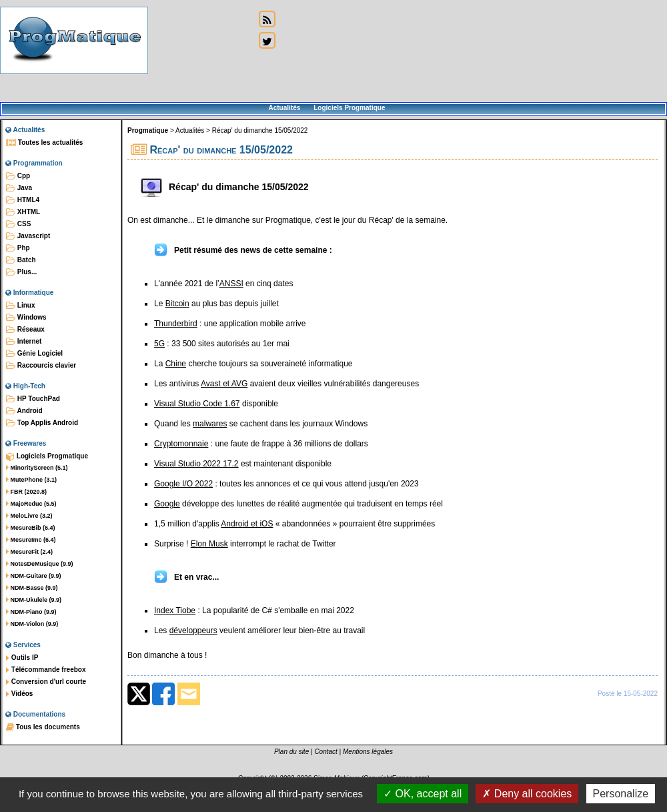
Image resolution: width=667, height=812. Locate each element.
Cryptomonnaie (181, 444)
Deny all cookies (527, 794)
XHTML (23, 212)
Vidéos (19, 694)
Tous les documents (43, 727)
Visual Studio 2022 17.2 (196, 464)
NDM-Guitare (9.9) (34, 576)
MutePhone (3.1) (31, 480)
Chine (176, 364)
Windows (26, 318)
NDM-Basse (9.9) (32, 588)
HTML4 (23, 200)
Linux (20, 306)
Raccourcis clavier (41, 366)
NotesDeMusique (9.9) (40, 564)
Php (18, 248)
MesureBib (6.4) (31, 528)
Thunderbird (176, 324)
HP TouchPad (33, 399)
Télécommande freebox (46, 670)
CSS (18, 224)
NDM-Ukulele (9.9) (34, 600)
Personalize (621, 794)
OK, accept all (423, 794)
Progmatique (148, 130)
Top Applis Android (42, 423)
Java (19, 188)
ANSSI (231, 284)
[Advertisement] (201, 52)
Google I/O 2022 (183, 484)
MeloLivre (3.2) (29, 516)
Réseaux (25, 330)
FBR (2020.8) (26, 492)
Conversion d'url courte (46, 682)
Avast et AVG (224, 384)
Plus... (21, 272)
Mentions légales (368, 752)
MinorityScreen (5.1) (37, 468)
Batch (21, 260)
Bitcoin (177, 304)
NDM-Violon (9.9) (32, 624)
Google (167, 504)
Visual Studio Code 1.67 (197, 404)
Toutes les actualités (44, 143)
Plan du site (291, 752)
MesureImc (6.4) (31, 540)
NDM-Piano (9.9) (31, 612)
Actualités (284, 108)
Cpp (18, 176)
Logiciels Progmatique (349, 108)
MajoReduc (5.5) (31, 504)
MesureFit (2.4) (29, 552)
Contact (325, 752)
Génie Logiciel (34, 354)
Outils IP (22, 658)
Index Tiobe (175, 611)
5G (159, 344)
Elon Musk (209, 544)
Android (24, 411)
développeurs (193, 631)
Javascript (28, 236)
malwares (210, 424)
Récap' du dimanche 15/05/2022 (260, 130)
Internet (24, 342)
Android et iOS (247, 524)
